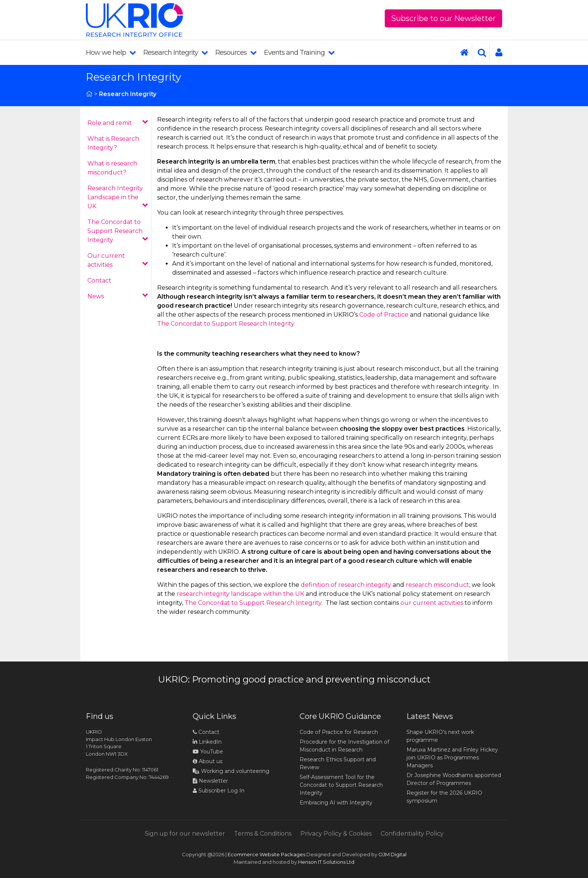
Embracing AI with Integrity (336, 803)
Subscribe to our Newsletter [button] (443, 18)
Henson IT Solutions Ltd (326, 862)
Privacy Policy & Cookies (336, 834)
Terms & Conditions (263, 834)
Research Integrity (175, 53)
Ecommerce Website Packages (266, 854)
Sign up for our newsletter (185, 834)
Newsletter (210, 781)
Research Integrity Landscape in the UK (118, 197)
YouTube (208, 752)
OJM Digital (392, 854)
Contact (99, 280)
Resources (236, 53)
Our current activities (118, 260)
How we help (111, 53)
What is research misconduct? (112, 168)
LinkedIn (207, 742)
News (118, 296)
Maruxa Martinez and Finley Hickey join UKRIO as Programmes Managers (452, 758)
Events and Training (299, 53)
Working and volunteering (231, 771)
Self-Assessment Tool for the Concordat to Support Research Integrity (341, 785)
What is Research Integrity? (113, 143)
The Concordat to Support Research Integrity (118, 231)
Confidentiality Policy (412, 834)
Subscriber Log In (219, 791)
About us (208, 761)
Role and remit (118, 123)
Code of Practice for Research (339, 732)
